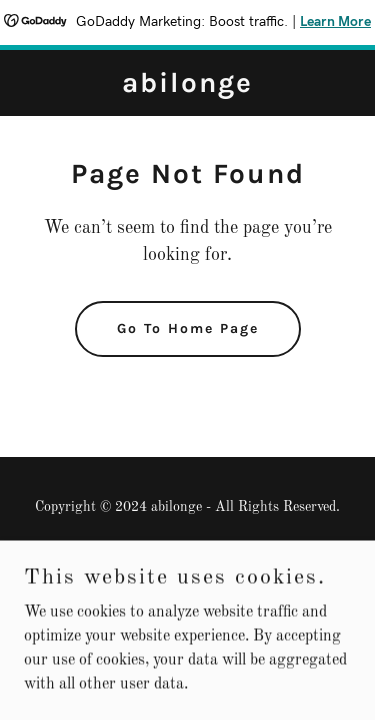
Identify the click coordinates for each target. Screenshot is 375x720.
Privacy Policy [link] (187, 554)
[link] (187, 88)
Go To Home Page (188, 328)
